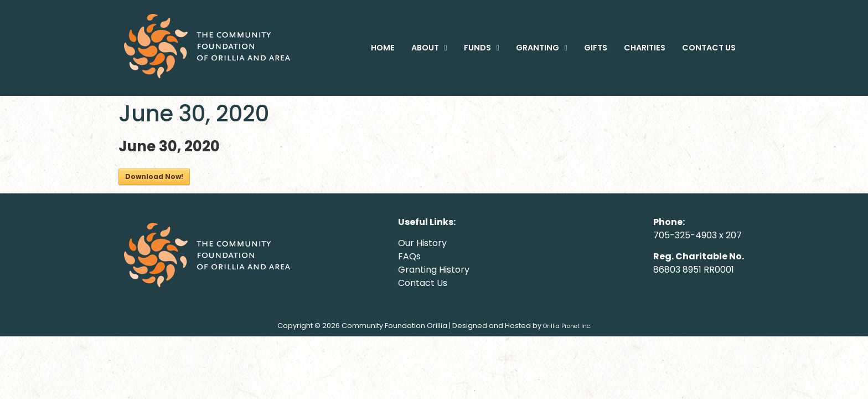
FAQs (409, 256)
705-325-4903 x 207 (697, 235)
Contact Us (423, 283)
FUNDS (482, 48)
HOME (383, 48)
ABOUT (429, 48)
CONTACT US (709, 48)
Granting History (434, 270)
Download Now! (154, 177)
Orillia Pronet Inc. (567, 326)
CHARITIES (645, 48)
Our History (422, 243)
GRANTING (542, 48)
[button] (429, 48)
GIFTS (596, 48)
